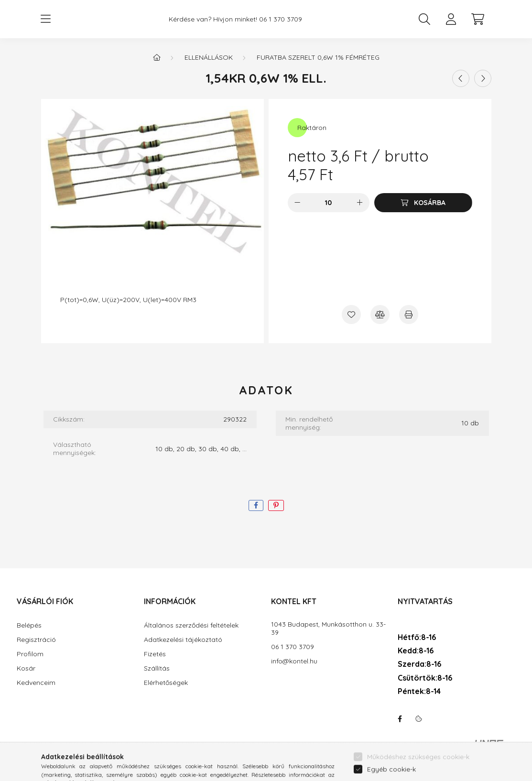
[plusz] (360, 203)
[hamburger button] (46, 19)
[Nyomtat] (409, 315)
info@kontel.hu (294, 661)
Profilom (30, 654)
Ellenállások (209, 57)
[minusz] (297, 203)
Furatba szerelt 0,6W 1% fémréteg (318, 57)
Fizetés (155, 654)
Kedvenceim (36, 683)
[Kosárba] (423, 203)
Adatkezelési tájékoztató (183, 640)
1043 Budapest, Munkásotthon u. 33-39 (328, 629)
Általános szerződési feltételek (191, 625)
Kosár (26, 668)
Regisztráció (36, 640)
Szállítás (157, 668)
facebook (400, 719)
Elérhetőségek (166, 683)
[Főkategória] (157, 57)
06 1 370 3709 (281, 19)
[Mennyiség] (329, 203)
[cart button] (478, 19)
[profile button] (451, 19)
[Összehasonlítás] (380, 315)
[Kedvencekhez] (351, 315)
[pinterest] (276, 505)
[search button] (424, 19)
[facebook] (256, 505)
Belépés (29, 625)
